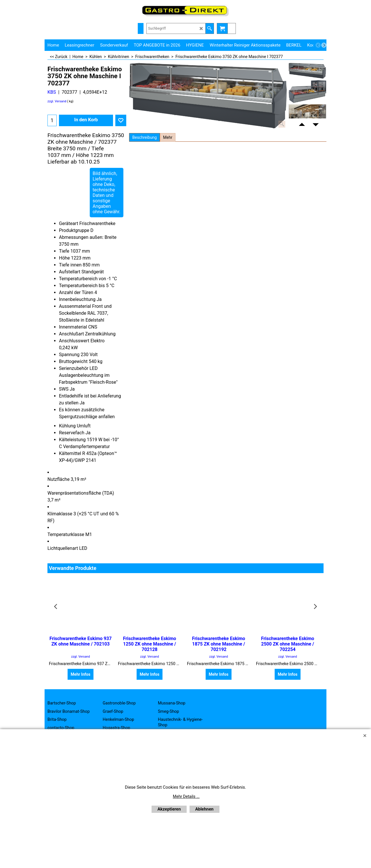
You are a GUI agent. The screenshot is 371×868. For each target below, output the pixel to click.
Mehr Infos (81, 674)
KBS (52, 92)
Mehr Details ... (186, 796)
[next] (324, 45)
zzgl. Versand (57, 101)
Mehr (168, 137)
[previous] (318, 45)
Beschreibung (145, 137)
